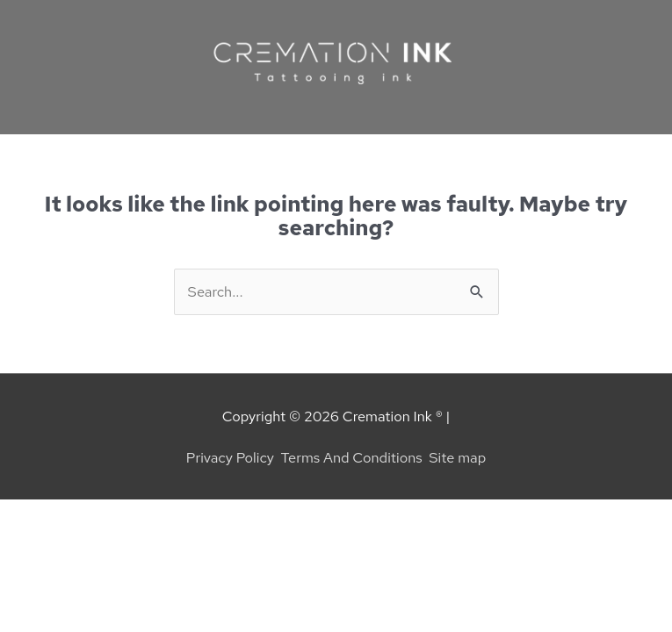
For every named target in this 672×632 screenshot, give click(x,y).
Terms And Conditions (352, 457)
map (472, 457)
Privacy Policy (230, 457)
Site (443, 457)
